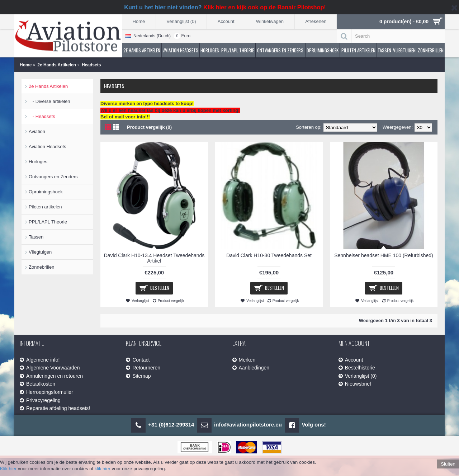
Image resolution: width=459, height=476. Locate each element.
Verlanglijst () (358, 376)
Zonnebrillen (42, 267)
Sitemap (138, 376)
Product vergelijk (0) (149, 127)
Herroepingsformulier (46, 392)
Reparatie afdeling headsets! (55, 408)
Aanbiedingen (251, 368)
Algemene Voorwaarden (50, 368)
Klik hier (8, 469)
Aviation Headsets (48, 147)
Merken (244, 360)
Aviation (37, 131)
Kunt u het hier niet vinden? (225, 7)
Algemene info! (40, 360)
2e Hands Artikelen (48, 86)
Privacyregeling (40, 400)
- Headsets (42, 116)
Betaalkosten (37, 384)
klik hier (103, 469)
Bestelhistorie (357, 368)
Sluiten (448, 464)
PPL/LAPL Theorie (48, 222)
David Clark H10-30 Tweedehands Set (269, 255)
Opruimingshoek (46, 192)
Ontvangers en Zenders (53, 177)
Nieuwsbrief (355, 384)
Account (351, 360)
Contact (138, 360)
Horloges (38, 162)
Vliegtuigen (40, 252)
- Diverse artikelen (49, 101)
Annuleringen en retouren (51, 376)
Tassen (36, 237)
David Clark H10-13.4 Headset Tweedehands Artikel (154, 258)
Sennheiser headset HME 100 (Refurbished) (384, 255)
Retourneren (143, 368)
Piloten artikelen (45, 207)
